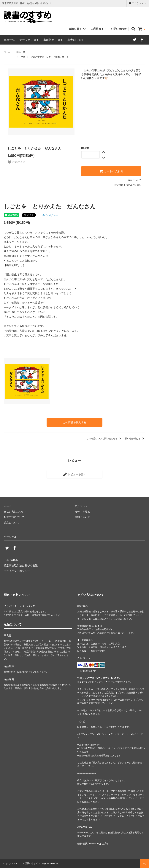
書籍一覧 (9, 40)
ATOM (15, 560)
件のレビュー (49, 215)
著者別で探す (76, 40)
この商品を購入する (74, 422)
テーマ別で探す (29, 40)
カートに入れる (111, 171)
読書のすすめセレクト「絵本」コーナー (51, 57)
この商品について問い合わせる (104, 439)
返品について (135, 180)
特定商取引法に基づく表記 (128, 185)
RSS (6, 560)
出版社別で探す (53, 40)
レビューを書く (74, 474)
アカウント (138, 3)
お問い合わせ (119, 29)
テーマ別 (21, 57)
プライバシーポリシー (17, 571)
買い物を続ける (135, 439)
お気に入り (16, 162)
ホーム (7, 52)
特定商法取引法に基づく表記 (21, 565)
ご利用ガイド (99, 29)
